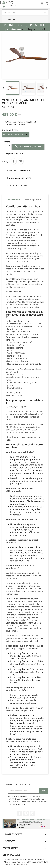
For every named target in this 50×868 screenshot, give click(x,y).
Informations (12, 855)
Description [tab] (14, 200)
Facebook (20, 813)
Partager (14, 161)
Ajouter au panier (28, 147)
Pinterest (21, 161)
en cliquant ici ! (33, 29)
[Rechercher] (25, 12)
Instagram (32, 813)
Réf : (4, 107)
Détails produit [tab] (33, 200)
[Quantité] (5, 147)
